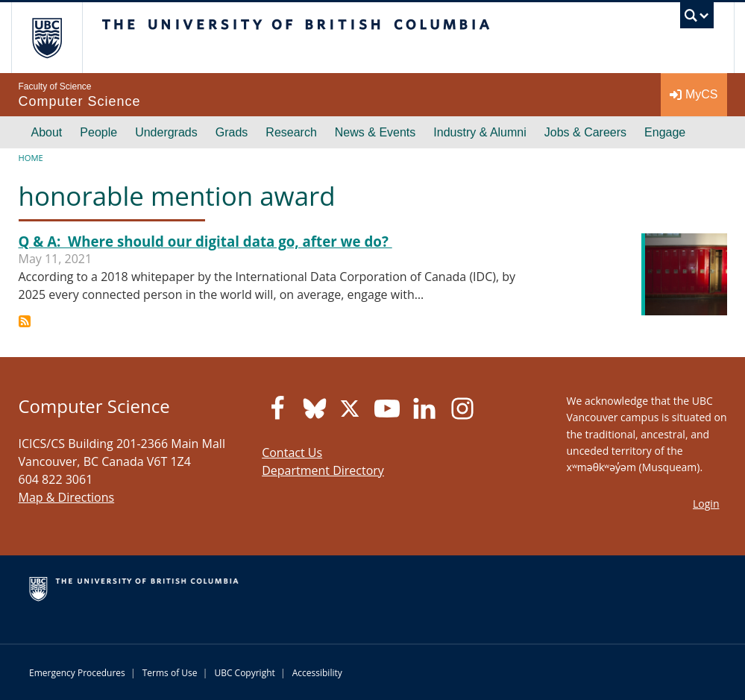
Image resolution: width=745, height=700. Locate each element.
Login (706, 504)
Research (291, 132)
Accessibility (317, 673)
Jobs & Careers (585, 132)
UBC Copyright (244, 673)
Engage (665, 132)
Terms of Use (170, 673)
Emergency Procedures (77, 673)
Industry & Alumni (480, 132)
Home (31, 158)
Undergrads (166, 132)
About (47, 132)
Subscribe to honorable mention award (25, 321)
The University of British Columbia (58, 38)
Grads (232, 132)
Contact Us (292, 453)
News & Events (375, 132)
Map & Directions (67, 497)
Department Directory (323, 470)
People (98, 132)
